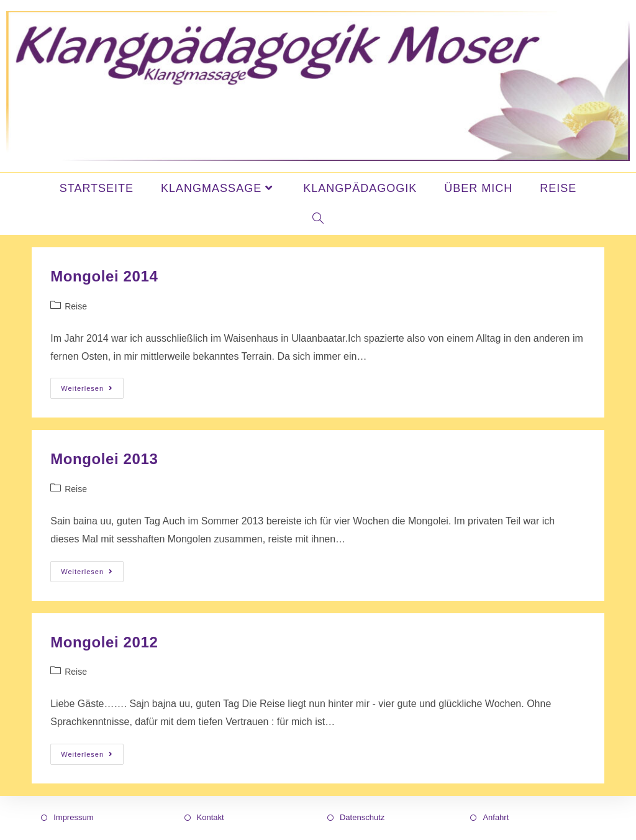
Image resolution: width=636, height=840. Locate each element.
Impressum (73, 817)
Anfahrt (496, 817)
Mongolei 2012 (104, 642)
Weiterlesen (92, 385)
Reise (76, 306)
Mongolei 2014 (104, 276)
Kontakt (211, 817)
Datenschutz (362, 817)
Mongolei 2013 (104, 459)
